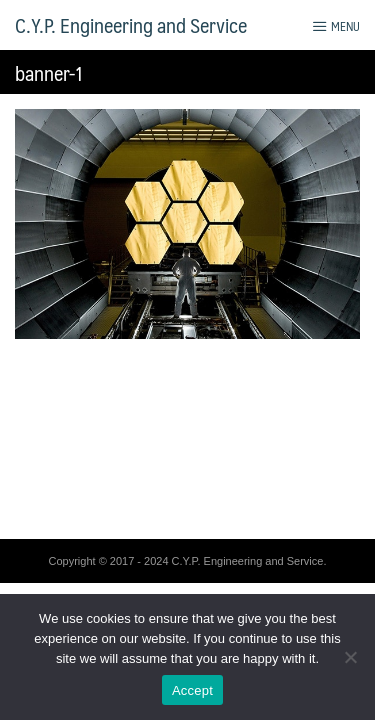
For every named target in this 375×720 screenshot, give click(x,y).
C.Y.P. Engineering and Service (131, 25)
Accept (192, 690)
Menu (336, 26)
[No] (350, 657)
